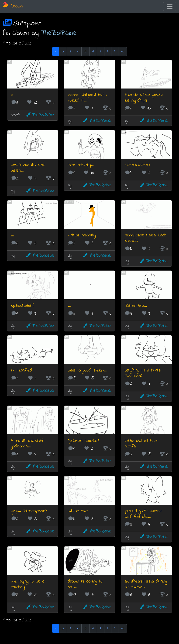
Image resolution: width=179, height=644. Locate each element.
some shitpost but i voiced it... (87, 98)
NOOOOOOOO (137, 165)
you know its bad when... (28, 168)
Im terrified (22, 370)
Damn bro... (136, 306)
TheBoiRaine (59, 33)
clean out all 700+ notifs (141, 444)
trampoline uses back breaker (145, 238)
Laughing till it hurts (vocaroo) (143, 373)
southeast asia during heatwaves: (146, 584)
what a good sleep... (87, 370)
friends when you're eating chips (144, 98)
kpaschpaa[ (22, 306)
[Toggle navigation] (170, 7)
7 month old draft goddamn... (28, 444)
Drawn (13, 6)
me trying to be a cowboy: (28, 584)
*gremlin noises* (84, 441)
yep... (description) (29, 511)
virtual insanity (82, 235)
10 (123, 51)
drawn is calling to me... (85, 584)
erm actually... (81, 165)
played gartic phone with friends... (143, 514)
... (12, 235)
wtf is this (78, 511)
